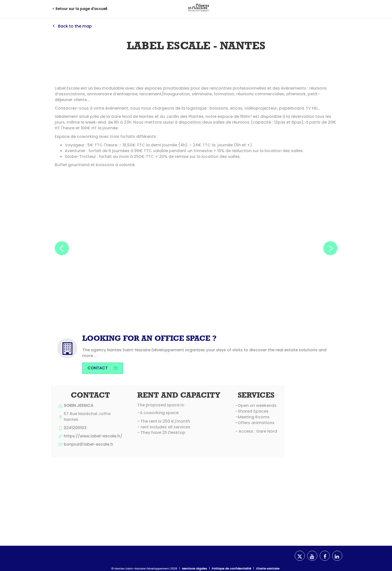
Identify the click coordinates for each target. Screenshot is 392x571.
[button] (62, 248)
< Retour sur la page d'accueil (80, 9)
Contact (103, 368)
